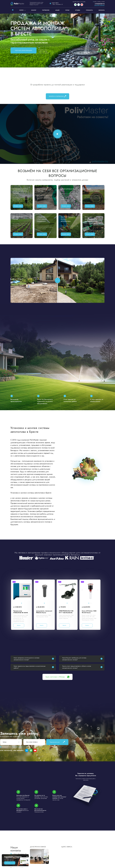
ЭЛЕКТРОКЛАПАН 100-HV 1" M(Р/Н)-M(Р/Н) (66, 612)
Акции (57, 10)
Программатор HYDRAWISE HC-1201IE (21, 612)
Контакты (102, 10)
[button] (14, 590)
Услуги (21, 10)
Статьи (67, 10)
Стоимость (89, 10)
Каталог (34, 10)
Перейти (19, 625)
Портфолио (46, 10)
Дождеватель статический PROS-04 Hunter (44, 612)
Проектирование (68, 189)
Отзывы (78, 10)
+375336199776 (100, 4)
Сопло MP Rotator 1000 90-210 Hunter (89, 612)
